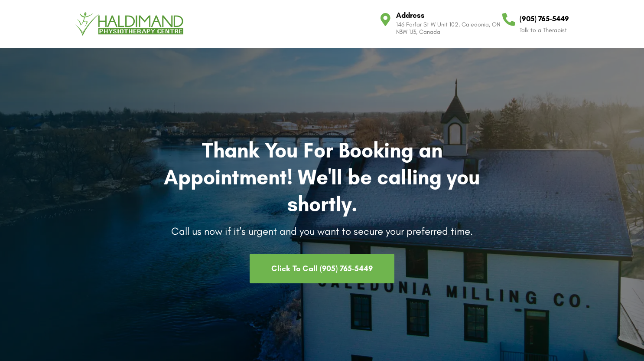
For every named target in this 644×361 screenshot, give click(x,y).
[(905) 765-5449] (509, 20)
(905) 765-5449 (544, 19)
